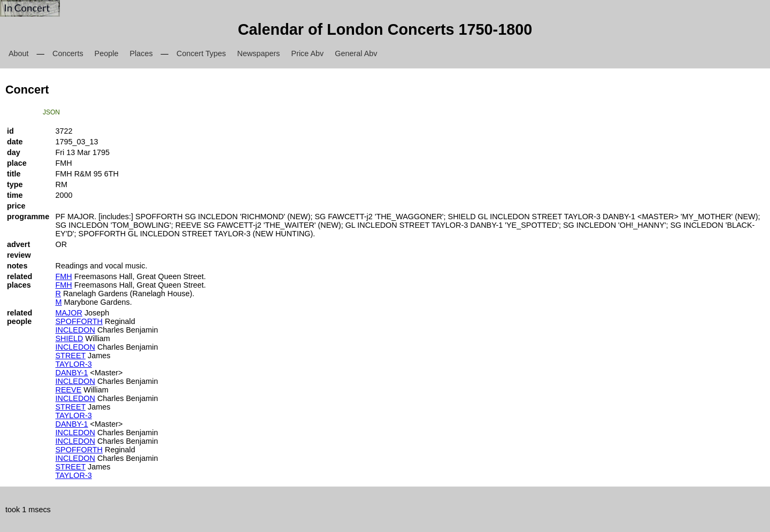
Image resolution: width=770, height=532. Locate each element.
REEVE (69, 390)
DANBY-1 (72, 373)
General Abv (356, 53)
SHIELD (70, 338)
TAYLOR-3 (74, 364)
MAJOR (69, 313)
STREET (71, 356)
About (19, 53)
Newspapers (259, 53)
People (107, 53)
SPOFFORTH (79, 321)
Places (141, 53)
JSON (51, 112)
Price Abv (308, 53)
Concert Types (201, 53)
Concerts (68, 53)
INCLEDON (75, 330)
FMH (64, 276)
